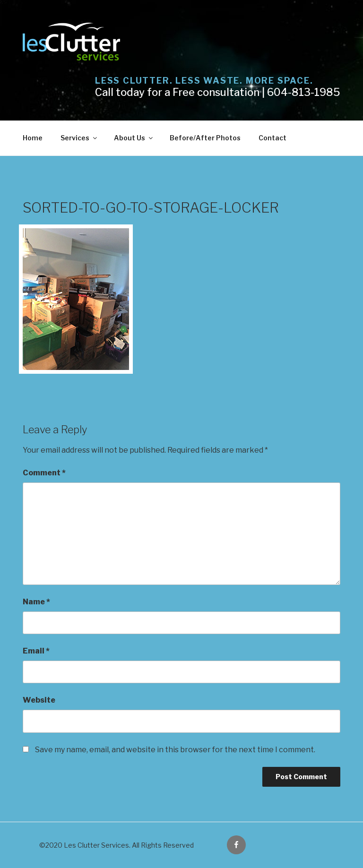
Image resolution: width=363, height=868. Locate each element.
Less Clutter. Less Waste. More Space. (204, 81)
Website (39, 700)
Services (79, 138)
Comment (44, 473)
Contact (272, 138)
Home (33, 138)
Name (36, 602)
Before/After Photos (205, 138)
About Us (134, 138)
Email (36, 651)
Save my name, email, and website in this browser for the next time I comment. (175, 750)
